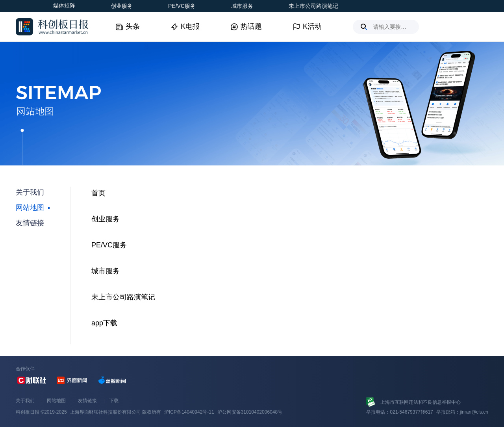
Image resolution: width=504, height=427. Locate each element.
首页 (98, 193)
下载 (114, 401)
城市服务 (242, 6)
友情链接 (87, 401)
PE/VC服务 (182, 6)
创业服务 (122, 6)
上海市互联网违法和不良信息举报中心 (421, 402)
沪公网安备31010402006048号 (250, 412)
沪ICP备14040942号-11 (189, 412)
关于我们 (25, 401)
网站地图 (56, 401)
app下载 (104, 323)
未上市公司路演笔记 (313, 6)
